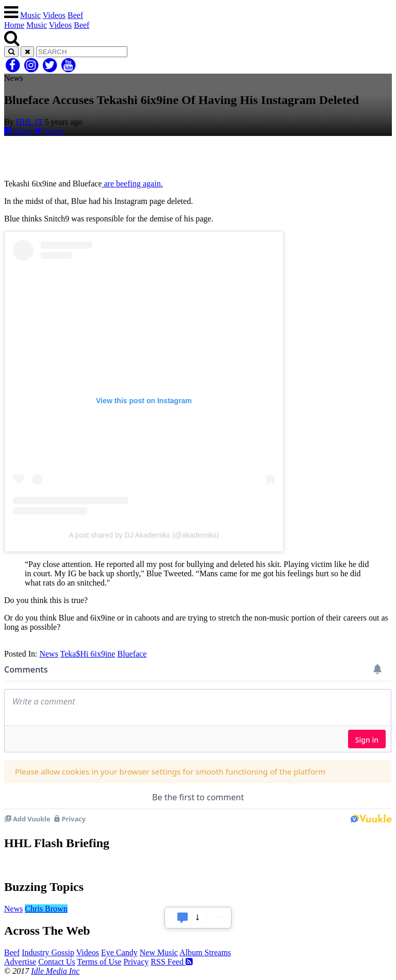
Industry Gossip (48, 952)
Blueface (132, 654)
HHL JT (29, 122)
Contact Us (57, 962)
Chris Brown (46, 909)
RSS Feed (172, 962)
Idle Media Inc (55, 971)
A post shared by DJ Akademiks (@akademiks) (144, 535)
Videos (54, 15)
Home (14, 25)
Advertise (20, 962)
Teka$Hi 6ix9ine (88, 654)
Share (18, 131)
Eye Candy (119, 952)
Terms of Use (99, 962)
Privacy (136, 962)
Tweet (49, 131)
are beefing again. (132, 184)
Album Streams (205, 952)
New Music (159, 952)
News (48, 654)
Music (30, 15)
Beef (75, 15)
